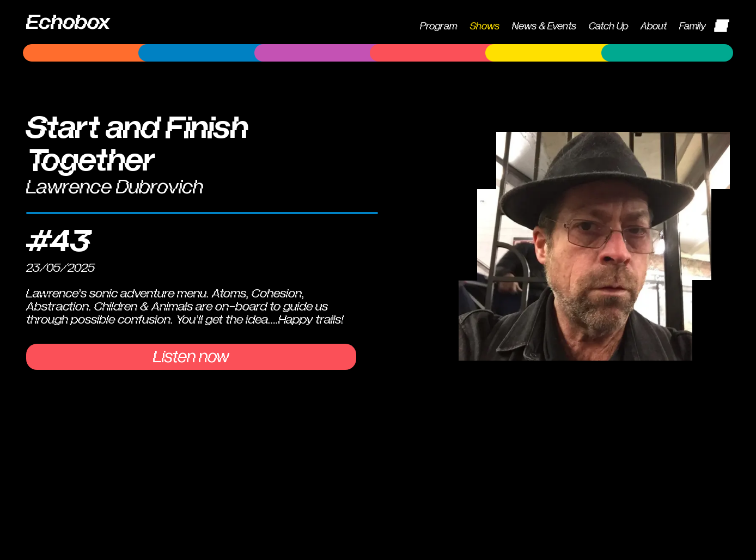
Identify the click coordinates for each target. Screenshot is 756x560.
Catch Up (608, 26)
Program (438, 26)
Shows (485, 26)
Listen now (191, 357)
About (654, 26)
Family (693, 26)
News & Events (544, 26)
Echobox (68, 22)
